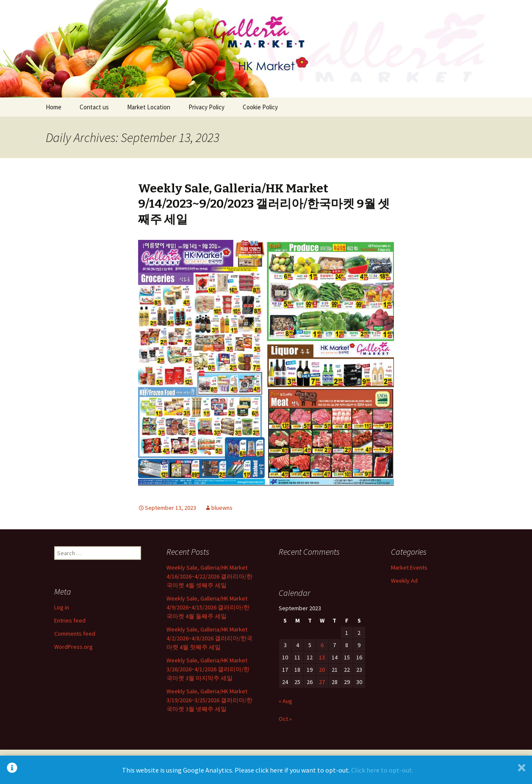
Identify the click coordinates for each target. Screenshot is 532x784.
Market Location (149, 107)
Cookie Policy (260, 107)
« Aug (285, 701)
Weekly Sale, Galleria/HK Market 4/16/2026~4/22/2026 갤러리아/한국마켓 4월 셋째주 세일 (209, 576)
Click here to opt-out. (382, 770)
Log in (62, 607)
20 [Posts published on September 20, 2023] (322, 670)
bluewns (222, 508)
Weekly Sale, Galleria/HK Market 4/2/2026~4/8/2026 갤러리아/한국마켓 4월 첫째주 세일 (209, 638)
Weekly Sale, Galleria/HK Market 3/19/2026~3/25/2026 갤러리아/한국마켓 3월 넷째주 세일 (209, 700)
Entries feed (70, 620)
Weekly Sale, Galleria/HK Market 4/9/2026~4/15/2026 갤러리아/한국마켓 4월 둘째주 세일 (208, 607)
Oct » (285, 719)
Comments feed (75, 634)
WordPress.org (73, 647)
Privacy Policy (206, 107)
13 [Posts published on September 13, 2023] (322, 657)
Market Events (409, 567)
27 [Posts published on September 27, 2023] (322, 682)
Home (54, 107)
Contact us (94, 107)
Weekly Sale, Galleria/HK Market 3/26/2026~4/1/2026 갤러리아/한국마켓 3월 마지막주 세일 (208, 669)
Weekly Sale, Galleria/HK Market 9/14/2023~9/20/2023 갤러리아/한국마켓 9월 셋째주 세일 (264, 204)
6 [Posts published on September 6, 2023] (322, 645)
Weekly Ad (404, 581)
